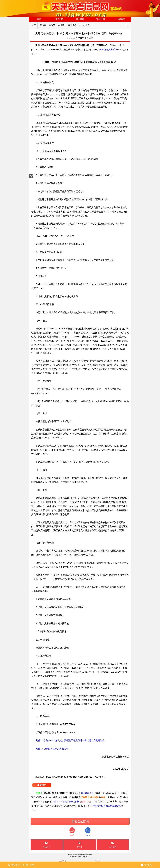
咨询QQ (148, 865)
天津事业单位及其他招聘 (52, 25)
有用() (72, 832)
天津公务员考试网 (84, 38)
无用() (88, 832)
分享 (31, 177)
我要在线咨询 (80, 822)
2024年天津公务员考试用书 (65, 801)
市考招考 (60, 19)
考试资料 (121, 19)
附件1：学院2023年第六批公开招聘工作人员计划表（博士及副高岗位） (69, 740)
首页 (39, 19)
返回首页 (62, 861)
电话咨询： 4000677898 (23, 865)
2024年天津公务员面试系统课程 (105, 806)
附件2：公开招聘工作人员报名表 (50, 749)
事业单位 (80, 19)
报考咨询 (101, 19)
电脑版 (98, 861)
